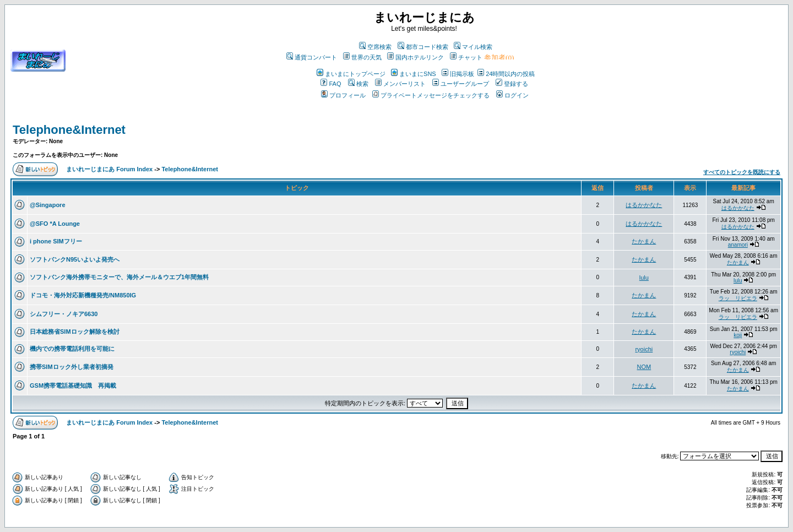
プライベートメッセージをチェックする (431, 95)
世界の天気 (362, 57)
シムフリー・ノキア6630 (64, 314)
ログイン (512, 95)
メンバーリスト (400, 84)
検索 (358, 84)
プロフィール (343, 95)
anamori (738, 245)
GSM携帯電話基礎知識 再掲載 (73, 386)
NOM (644, 367)
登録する (512, 84)
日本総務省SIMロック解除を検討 (75, 332)
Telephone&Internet (69, 130)
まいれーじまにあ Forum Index (109, 169)
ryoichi (644, 349)
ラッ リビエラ (738, 298)
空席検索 (375, 47)
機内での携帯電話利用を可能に (72, 349)
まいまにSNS (414, 74)
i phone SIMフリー (56, 241)
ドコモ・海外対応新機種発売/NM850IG (83, 295)
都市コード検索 (423, 47)
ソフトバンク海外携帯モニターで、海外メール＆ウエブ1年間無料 (119, 277)
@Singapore (48, 205)
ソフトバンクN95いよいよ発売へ (75, 259)
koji (738, 335)
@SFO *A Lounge (55, 224)
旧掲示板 (458, 74)
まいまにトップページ (351, 74)
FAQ (331, 84)
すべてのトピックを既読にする (742, 172)
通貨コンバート (312, 57)
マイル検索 (473, 47)
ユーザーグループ (461, 84)
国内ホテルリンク (415, 57)
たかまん (644, 241)
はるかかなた (644, 205)
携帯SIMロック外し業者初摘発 (72, 367)
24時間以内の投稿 (506, 74)
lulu (644, 278)
